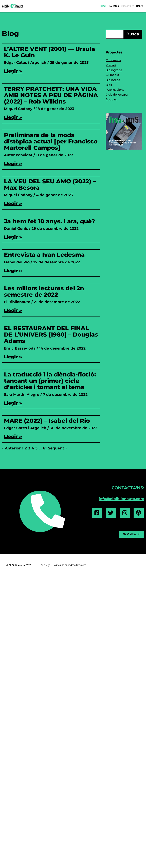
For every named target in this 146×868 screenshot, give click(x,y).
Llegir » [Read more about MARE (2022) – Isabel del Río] (13, 436)
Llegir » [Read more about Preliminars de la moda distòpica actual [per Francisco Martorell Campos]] (13, 163)
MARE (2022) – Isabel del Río (47, 421)
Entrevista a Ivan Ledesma (44, 255)
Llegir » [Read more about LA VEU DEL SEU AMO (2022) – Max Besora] (13, 203)
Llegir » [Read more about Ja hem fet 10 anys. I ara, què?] (13, 237)
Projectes (113, 6)
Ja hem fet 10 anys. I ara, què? (49, 221)
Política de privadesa (64, 565)
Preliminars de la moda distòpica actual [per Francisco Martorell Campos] (51, 141)
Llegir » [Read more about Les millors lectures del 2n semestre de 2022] (13, 310)
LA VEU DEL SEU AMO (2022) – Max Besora (50, 184)
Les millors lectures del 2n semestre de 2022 (44, 291)
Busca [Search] (133, 34)
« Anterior (11, 448)
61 (45, 448)
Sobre (140, 6)
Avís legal (46, 565)
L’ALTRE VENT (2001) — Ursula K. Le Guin (49, 52)
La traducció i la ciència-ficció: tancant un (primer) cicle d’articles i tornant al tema (50, 381)
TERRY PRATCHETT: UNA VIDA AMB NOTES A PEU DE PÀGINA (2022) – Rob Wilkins (51, 95)
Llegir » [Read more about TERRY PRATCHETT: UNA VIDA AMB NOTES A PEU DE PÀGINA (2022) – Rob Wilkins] (13, 117)
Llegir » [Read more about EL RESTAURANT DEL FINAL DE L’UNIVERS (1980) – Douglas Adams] (13, 357)
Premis (111, 65)
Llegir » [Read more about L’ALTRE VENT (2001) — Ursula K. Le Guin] (13, 71)
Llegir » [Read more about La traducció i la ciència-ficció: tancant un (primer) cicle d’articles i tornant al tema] (13, 403)
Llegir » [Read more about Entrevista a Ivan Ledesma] (13, 271)
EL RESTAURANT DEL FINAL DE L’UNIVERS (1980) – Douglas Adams (51, 334)
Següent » (58, 448)
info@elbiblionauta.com (121, 499)
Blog (103, 6)
